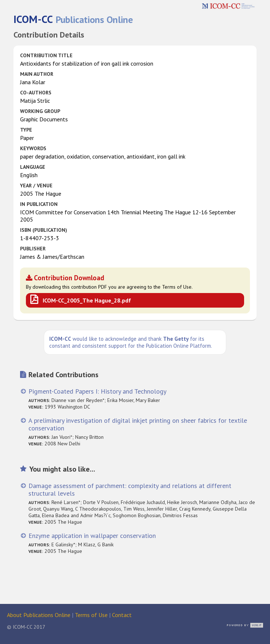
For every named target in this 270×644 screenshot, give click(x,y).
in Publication (39, 204)
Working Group (40, 111)
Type (26, 130)
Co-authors (36, 93)
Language (33, 167)
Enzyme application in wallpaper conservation (92, 536)
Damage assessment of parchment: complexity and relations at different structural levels (130, 489)
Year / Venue (36, 186)
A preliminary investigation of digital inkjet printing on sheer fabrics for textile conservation (138, 424)
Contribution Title (46, 55)
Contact (122, 615)
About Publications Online (39, 615)
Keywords (33, 148)
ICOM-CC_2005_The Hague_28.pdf (87, 300)
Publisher (33, 249)
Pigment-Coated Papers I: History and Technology (97, 391)
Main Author (37, 74)
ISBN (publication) (44, 230)
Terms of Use (91, 615)
